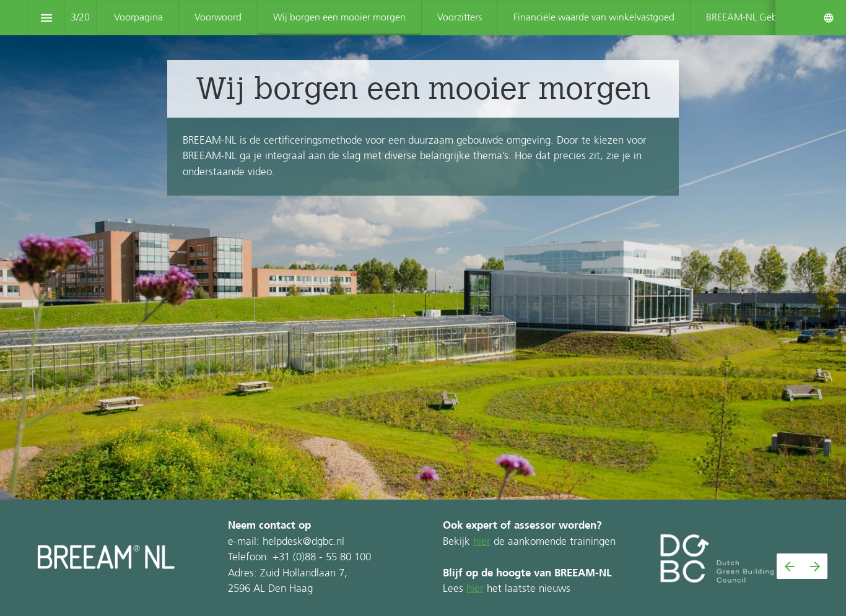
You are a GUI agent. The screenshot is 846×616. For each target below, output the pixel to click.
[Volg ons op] (829, 18)
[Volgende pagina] (815, 566)
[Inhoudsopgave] (46, 18)
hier (482, 542)
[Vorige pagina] (789, 566)
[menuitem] (138, 18)
